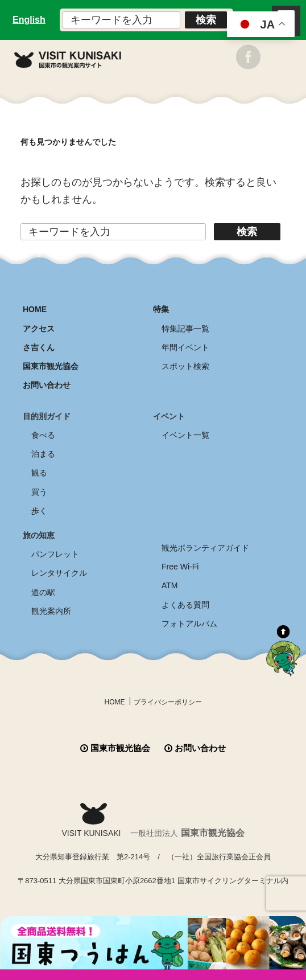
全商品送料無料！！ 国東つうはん (153, 948)
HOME (35, 309)
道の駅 (43, 592)
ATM (170, 585)
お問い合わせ (47, 385)
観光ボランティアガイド (205, 548)
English (29, 20)
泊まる (43, 454)
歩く (39, 511)
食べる (43, 435)
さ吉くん (39, 347)
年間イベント (185, 347)
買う (39, 492)
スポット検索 (185, 366)
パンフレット (55, 554)
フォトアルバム (189, 624)
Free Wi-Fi (180, 567)
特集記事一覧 (185, 329)
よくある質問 (185, 605)
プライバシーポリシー (168, 702)
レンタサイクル (59, 573)
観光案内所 (51, 611)
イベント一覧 (185, 435)
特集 (161, 309)
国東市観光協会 (51, 366)
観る (39, 473)
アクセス (39, 329)
